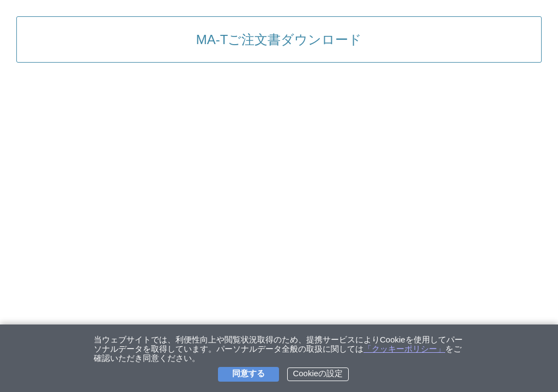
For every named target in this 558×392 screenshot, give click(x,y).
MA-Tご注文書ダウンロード (279, 39)
